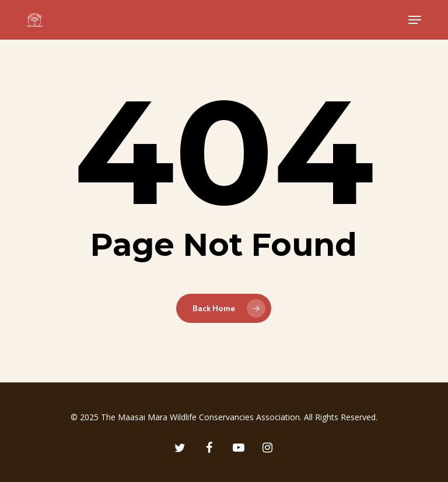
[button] (415, 20)
